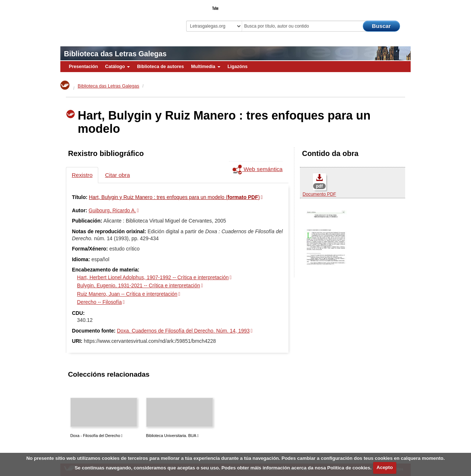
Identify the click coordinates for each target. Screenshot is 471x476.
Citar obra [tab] (117, 175)
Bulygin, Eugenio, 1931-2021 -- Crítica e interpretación (138, 285)
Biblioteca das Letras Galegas (115, 54)
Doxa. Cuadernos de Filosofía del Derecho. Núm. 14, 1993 (183, 331)
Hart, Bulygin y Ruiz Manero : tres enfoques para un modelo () (175, 197)
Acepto (385, 467)
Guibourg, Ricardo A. (112, 210)
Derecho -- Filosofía (99, 302)
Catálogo (118, 67)
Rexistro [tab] (82, 175)
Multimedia (206, 67)
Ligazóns (238, 67)
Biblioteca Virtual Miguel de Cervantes (112, 19)
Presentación (83, 67)
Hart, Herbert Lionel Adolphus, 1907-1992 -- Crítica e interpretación (153, 277)
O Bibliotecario (377, 6)
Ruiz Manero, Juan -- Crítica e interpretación (127, 294)
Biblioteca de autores (160, 67)
